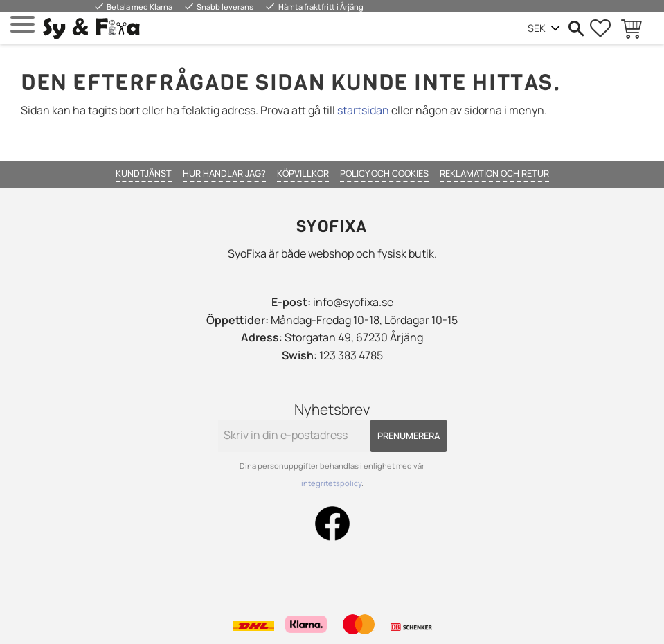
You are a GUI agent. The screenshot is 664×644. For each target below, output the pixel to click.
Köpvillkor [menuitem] (303, 173)
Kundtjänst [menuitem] (144, 173)
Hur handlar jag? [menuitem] (224, 173)
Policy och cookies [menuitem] (384, 173)
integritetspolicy (331, 483)
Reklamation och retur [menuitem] (494, 173)
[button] (23, 25)
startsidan (363, 110)
